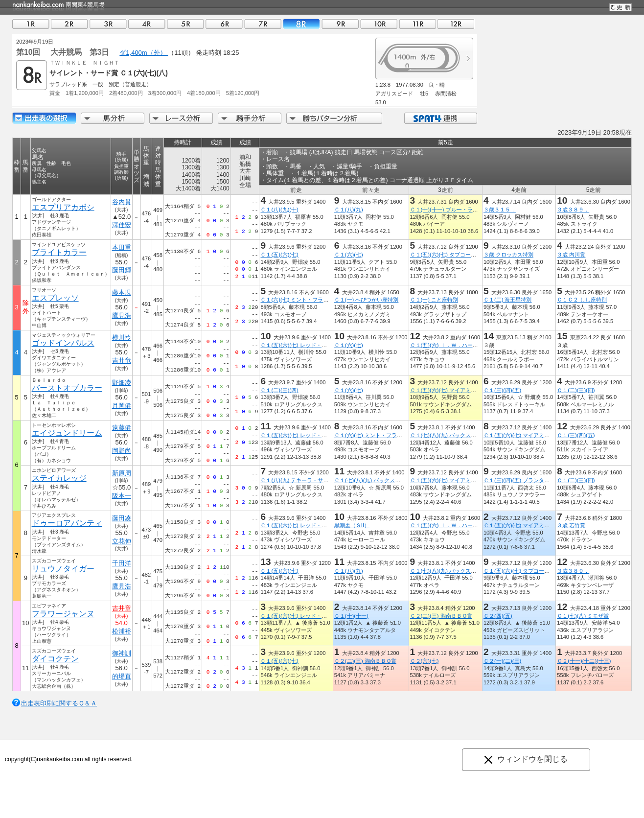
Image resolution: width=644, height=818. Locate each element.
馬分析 (113, 118)
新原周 (122, 473)
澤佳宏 (122, 225)
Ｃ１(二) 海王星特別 (508, 300)
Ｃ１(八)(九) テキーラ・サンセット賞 (305, 480)
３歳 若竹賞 (571, 525)
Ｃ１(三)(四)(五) (502, 390)
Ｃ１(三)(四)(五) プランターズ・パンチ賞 (533, 480)
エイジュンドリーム (67, 433)
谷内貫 (122, 202)
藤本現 (122, 292)
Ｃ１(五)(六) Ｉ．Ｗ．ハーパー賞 (449, 345)
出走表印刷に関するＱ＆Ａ (59, 703)
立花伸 (122, 541)
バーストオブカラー (67, 388)
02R (69, 24)
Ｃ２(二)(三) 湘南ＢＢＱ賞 (441, 616)
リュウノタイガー (63, 569)
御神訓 (122, 653)
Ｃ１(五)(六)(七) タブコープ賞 (446, 255)
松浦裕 (122, 631)
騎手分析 (250, 118)
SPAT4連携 (440, 118)
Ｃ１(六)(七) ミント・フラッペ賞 (300, 300)
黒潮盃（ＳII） (352, 525)
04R (147, 24)
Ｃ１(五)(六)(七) (279, 255)
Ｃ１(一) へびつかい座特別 (367, 300)
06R (224, 24)
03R (108, 24)
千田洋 (122, 563)
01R (31, 24)
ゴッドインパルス (63, 343)
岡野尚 (122, 451)
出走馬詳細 (44, 118)
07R (263, 24)
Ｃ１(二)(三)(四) (279, 390)
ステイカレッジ (59, 478)
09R (340, 24)
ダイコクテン (55, 659)
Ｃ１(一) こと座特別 (434, 300)
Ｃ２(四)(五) (498, 616)
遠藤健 (122, 428)
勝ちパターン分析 (334, 118)
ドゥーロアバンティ (67, 523)
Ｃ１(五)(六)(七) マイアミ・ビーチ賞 (454, 390)
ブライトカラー (59, 252)
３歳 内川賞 (571, 255)
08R (301, 24)
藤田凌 (122, 518)
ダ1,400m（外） (144, 53)
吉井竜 (122, 361)
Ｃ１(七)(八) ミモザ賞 (583, 616)
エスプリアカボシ (63, 207)
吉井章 (122, 608)
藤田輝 (122, 270)
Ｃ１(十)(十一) (351, 616)
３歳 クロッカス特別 (508, 255)
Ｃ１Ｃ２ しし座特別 (582, 300)
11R (417, 24)
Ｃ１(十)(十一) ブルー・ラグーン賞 (452, 210)
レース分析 (181, 118)
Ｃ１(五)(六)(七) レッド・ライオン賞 (304, 345)
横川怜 (122, 338)
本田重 (122, 247)
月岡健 (122, 406)
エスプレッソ (55, 298)
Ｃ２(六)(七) (425, 661)
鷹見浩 (122, 316)
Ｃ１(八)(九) (349, 210)
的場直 (122, 676)
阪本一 (122, 496)
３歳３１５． (500, 210)
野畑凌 (122, 383)
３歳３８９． (573, 210)
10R (379, 24)
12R (456, 24)
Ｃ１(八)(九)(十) (279, 210)
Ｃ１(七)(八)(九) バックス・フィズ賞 (454, 435)
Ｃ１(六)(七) (349, 255)
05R (185, 24)
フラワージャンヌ (63, 614)
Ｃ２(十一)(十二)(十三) (584, 661)
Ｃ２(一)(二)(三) (502, 661)
